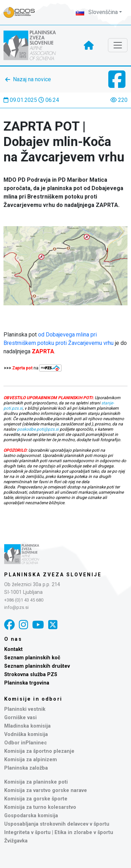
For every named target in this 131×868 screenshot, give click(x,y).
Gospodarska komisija (31, 816)
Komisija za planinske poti (36, 782)
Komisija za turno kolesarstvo (40, 807)
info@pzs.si (16, 607)
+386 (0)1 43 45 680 (24, 600)
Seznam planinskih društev (37, 666)
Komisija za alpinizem (31, 760)
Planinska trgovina (27, 683)
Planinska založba (26, 768)
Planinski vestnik (25, 709)
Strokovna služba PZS (31, 675)
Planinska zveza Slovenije (53, 575)
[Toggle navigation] (118, 45)
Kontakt (13, 649)
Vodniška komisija (26, 734)
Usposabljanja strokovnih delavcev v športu (57, 824)
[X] (53, 625)
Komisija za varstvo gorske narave (46, 790)
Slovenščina (97, 12)
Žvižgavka (16, 841)
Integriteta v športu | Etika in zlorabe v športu (59, 832)
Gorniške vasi (20, 718)
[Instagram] (23, 625)
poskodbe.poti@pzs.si (38, 429)
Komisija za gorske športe (36, 799)
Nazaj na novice (32, 79)
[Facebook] (9, 625)
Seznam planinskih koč (32, 658)
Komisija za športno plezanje (39, 751)
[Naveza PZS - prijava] (23, 12)
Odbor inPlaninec (26, 743)
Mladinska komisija (27, 726)
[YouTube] (38, 625)
